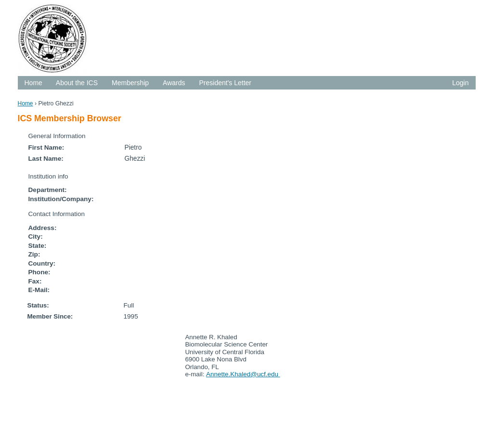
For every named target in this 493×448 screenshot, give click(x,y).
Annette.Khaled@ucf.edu (243, 374)
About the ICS (77, 83)
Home (33, 83)
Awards (174, 83)
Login (460, 83)
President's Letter (226, 83)
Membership (130, 83)
